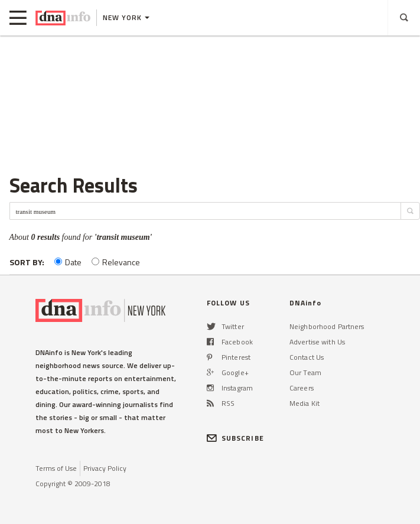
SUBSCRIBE (235, 438)
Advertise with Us (317, 342)
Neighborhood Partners (327, 326)
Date (68, 262)
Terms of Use (56, 468)
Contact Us (307, 357)
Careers (302, 388)
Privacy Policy (105, 468)
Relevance (116, 262)
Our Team (305, 372)
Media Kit (305, 403)
